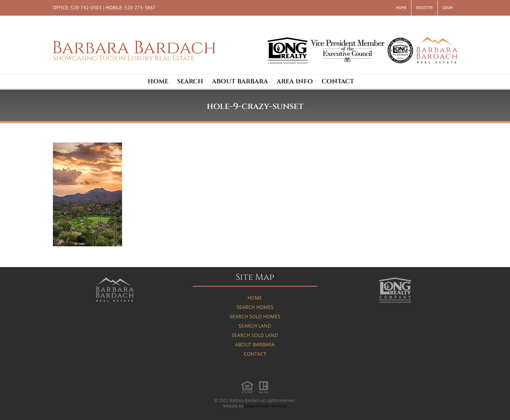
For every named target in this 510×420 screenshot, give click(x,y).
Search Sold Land (255, 335)
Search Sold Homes (255, 316)
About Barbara (255, 344)
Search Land (255, 326)
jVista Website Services (266, 406)
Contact (255, 354)
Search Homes (255, 307)
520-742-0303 (86, 7)
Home (255, 298)
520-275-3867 (140, 7)
